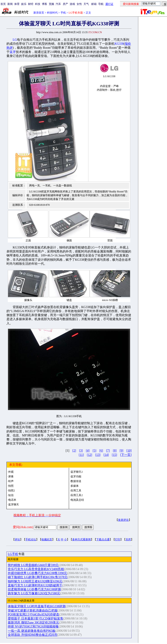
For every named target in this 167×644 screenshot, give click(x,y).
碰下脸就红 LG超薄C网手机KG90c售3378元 (38, 577)
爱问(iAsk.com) (23, 527)
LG (15, 40)
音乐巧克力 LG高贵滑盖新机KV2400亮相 (36, 569)
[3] (81, 451)
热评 (10, 48)
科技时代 (52, 13)
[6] (101, 451)
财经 (31, 4)
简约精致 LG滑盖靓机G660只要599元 (33, 565)
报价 (128, 44)
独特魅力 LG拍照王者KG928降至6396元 (35, 581)
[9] (121, 451)
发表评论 (123, 520)
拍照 (11, 486)
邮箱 (94, 4)
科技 (38, 4)
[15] (114, 455)
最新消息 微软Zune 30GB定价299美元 (33, 623)
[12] (89, 455)
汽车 (58, 4)
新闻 (10, 4)
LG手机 (13, 554)
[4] (88, 451)
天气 (86, 4)
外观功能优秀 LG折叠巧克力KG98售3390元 (37, 573)
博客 (45, 4)
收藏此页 (47, 539)
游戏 (72, 4)
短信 (11, 495)
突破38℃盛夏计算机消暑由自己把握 (33, 611)
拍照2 (12, 491)
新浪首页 (39, 13)
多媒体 (75, 486)
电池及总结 (77, 500)
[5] (94, 451)
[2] (74, 451)
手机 (63, 13)
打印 (118, 539)
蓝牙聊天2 (77, 472)
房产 (65, 4)
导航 (101, 4)
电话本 (12, 500)
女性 (79, 4)
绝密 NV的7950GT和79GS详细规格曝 (33, 627)
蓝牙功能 (76, 476)
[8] (115, 451)
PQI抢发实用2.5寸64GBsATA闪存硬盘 (34, 615)
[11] (81, 455)
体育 (17, 4)
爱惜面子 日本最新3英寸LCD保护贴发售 (36, 619)
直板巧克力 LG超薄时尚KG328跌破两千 (35, 585)
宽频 (51, 4)
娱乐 (24, 4)
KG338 (119, 44)
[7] (108, 451)
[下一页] (126, 455)
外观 (11, 472)
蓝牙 (13, 52)
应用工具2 (77, 495)
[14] (106, 455)
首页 (3, 4)
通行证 (109, 4)
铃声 (11, 481)
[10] (129, 451)
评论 (17, 539)
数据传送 (76, 481)
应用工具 (76, 491)
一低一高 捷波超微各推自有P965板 (32, 631)
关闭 (128, 539)
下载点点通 (103, 539)
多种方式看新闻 (81, 539)
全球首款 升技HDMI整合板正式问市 (33, 635)
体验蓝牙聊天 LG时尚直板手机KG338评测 (37, 606)
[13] (98, 455)
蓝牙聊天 (14, 505)
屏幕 (11, 476)
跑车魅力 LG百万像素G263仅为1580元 (34, 593)
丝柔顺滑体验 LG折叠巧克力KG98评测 (34, 589)
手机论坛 (31, 539)
